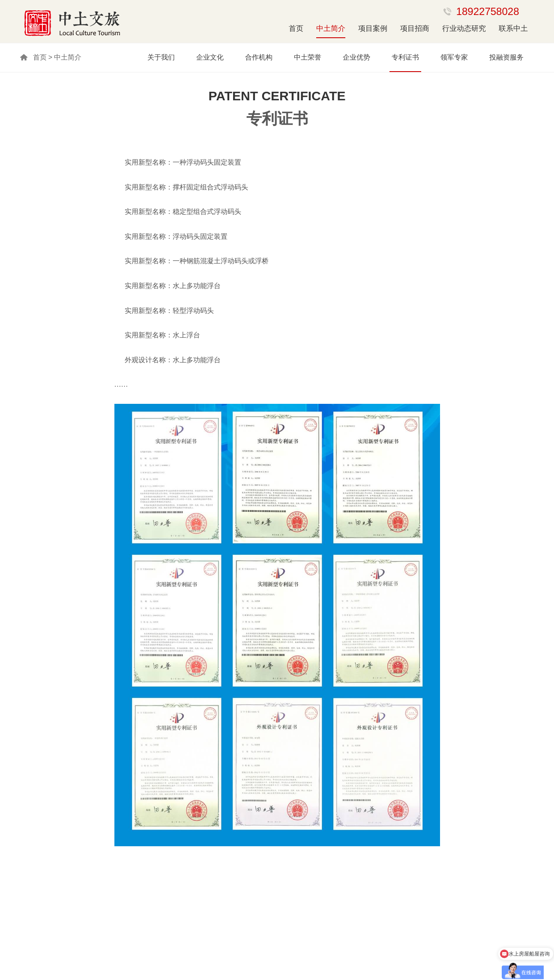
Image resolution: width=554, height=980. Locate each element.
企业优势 (356, 57)
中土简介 (331, 29)
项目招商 (415, 29)
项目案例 (373, 29)
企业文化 (210, 57)
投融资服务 (506, 57)
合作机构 (259, 57)
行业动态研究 (464, 29)
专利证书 (405, 57)
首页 (296, 29)
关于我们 (161, 57)
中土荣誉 (308, 57)
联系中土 (513, 29)
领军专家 (454, 57)
